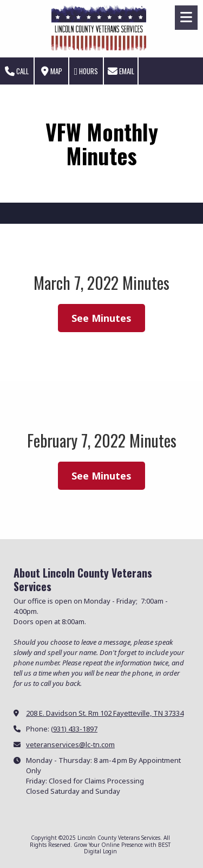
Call (17, 71)
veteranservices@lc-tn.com (70, 744)
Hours (86, 71)
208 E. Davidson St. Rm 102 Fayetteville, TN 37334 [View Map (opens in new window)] (105, 713)
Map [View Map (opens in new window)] (52, 71)
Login (110, 851)
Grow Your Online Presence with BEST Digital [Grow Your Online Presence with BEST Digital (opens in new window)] (122, 848)
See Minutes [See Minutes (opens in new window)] (101, 318)
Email (121, 71)
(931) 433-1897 (74, 729)
